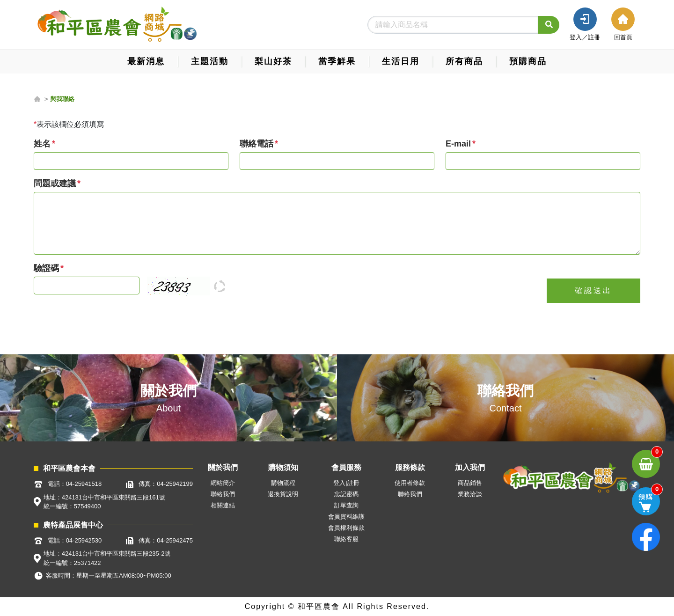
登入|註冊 (346, 483)
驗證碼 (46, 268)
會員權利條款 (346, 528)
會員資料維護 (346, 517)
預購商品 (528, 61)
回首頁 (623, 37)
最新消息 (146, 61)
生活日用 (401, 61)
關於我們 (168, 391)
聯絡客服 (346, 539)
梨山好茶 (273, 61)
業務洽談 (470, 494)
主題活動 (210, 61)
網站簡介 (223, 483)
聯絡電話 (256, 144)
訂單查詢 (346, 505)
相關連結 (223, 505)
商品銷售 (470, 483)
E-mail (458, 144)
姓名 (42, 144)
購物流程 (283, 483)
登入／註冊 (585, 37)
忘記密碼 (346, 494)
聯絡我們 (505, 391)
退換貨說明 (283, 494)
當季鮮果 (337, 61)
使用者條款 (410, 483)
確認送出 (593, 290)
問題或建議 (55, 183)
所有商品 (464, 61)
